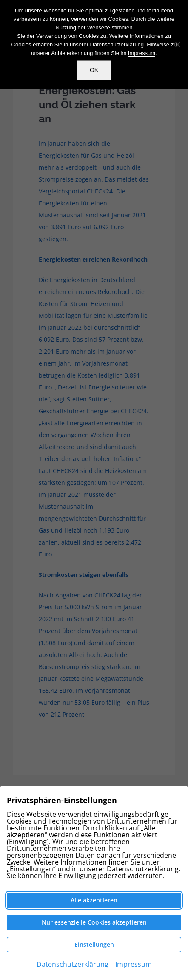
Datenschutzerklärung (117, 45)
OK (94, 70)
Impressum (142, 53)
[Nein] (177, 44)
